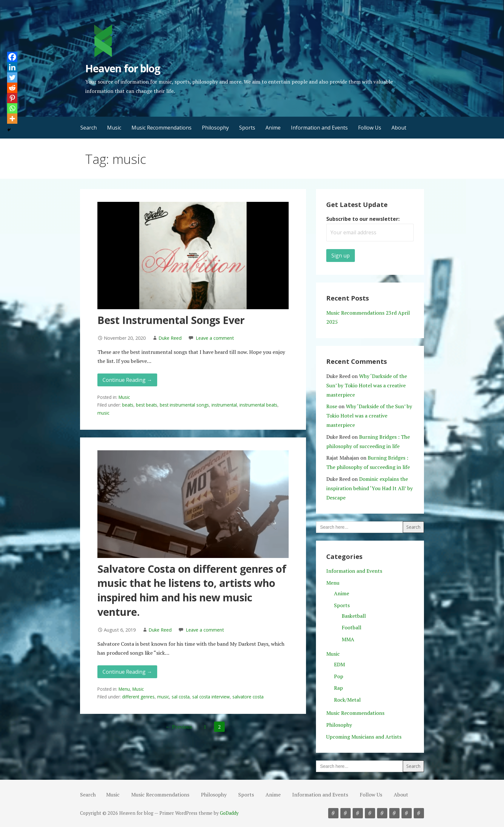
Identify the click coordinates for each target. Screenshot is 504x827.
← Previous (179, 727)
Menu (124, 689)
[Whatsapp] (12, 108)
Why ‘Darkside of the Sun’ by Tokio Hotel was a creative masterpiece (367, 385)
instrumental (224, 405)
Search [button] (89, 128)
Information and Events (319, 128)
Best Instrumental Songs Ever (171, 320)
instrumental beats (258, 405)
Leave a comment (215, 338)
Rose (332, 406)
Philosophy (215, 128)
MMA (348, 639)
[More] (12, 119)
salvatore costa (248, 697)
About (399, 128)
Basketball (354, 616)
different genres (138, 697)
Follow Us (370, 128)
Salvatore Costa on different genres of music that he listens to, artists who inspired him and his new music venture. (192, 590)
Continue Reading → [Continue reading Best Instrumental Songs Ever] (127, 380)
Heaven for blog (123, 68)
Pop (339, 676)
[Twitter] (12, 77)
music (103, 413)
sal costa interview (211, 697)
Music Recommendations (162, 128)
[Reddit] (12, 88)
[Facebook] (12, 57)
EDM (339, 664)
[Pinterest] (12, 98)
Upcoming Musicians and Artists (364, 737)
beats (128, 405)
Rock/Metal (347, 700)
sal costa (181, 697)
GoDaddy (229, 813)
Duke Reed (170, 338)
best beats (147, 405)
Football (351, 627)
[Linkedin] (12, 67)
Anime (273, 128)
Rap (338, 688)
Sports (247, 128)
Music (114, 128)
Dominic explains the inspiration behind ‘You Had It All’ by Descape (369, 488)
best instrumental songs (184, 405)
